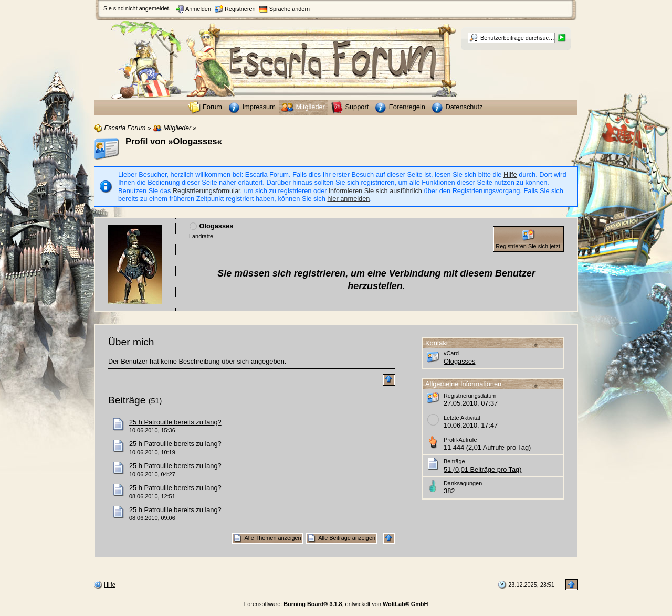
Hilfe (510, 174)
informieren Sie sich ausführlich (375, 191)
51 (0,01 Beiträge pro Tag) (482, 469)
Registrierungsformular (207, 191)
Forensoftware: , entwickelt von (336, 604)
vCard (451, 353)
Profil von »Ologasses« (174, 141)
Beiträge (127, 400)
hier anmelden (348, 199)
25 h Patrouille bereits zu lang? (175, 422)
